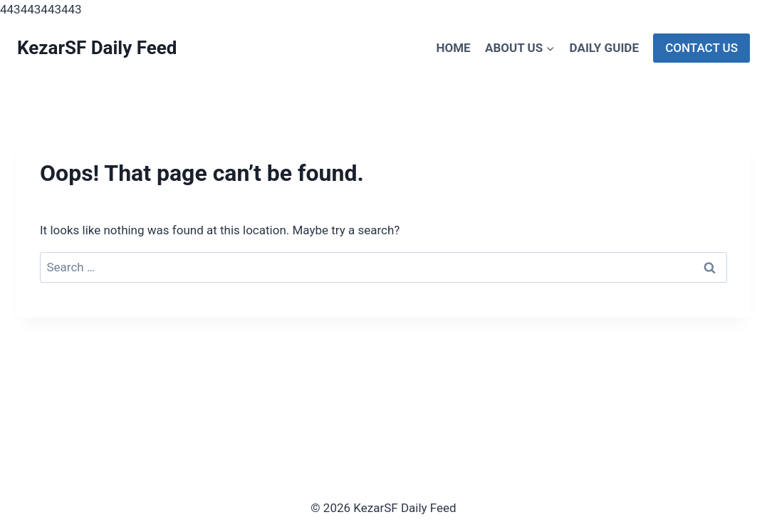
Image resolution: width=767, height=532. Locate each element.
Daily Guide (604, 48)
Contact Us (701, 48)
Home (453, 48)
